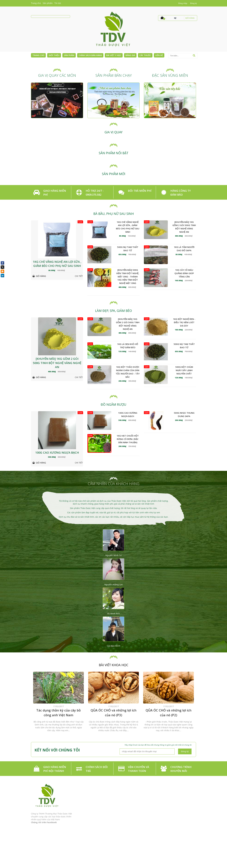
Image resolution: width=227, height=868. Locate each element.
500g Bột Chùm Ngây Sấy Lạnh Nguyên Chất (184, 370)
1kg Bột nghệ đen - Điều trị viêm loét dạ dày (184, 322)
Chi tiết (79, 276)
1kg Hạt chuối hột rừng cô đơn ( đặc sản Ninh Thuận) (128, 439)
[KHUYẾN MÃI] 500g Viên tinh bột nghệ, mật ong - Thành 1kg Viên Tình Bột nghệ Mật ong (128, 276)
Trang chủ (36, 3)
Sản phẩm (48, 3)
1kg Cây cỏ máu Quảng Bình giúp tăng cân (184, 273)
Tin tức (58, 3)
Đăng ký (193, 3)
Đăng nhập (183, 3)
